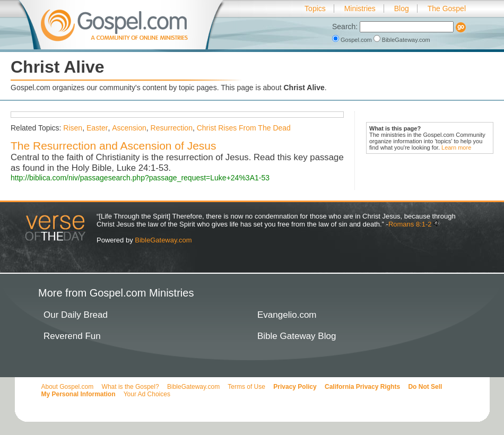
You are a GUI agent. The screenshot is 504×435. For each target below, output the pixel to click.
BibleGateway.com (402, 40)
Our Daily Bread (76, 315)
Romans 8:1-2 (410, 224)
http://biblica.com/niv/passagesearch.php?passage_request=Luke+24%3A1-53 (140, 178)
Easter (97, 128)
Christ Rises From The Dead (244, 128)
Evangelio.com (287, 315)
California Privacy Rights (362, 387)
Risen (73, 128)
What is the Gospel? (131, 387)
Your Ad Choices (147, 394)
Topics (315, 8)
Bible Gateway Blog (297, 336)
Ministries (360, 8)
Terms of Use (246, 387)
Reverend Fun (72, 336)
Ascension (129, 128)
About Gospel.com (68, 387)
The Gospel (447, 8)
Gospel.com (353, 40)
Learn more (456, 147)
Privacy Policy (295, 387)
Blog (402, 8)
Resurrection (172, 128)
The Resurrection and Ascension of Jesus (114, 146)
